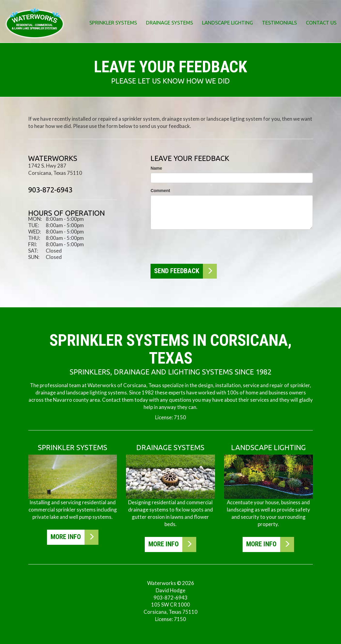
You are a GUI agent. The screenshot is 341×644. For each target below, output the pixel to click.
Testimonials (279, 23)
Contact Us (321, 23)
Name (156, 168)
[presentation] (197, 246)
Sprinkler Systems (113, 23)
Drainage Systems (169, 23)
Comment (160, 191)
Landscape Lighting (227, 23)
